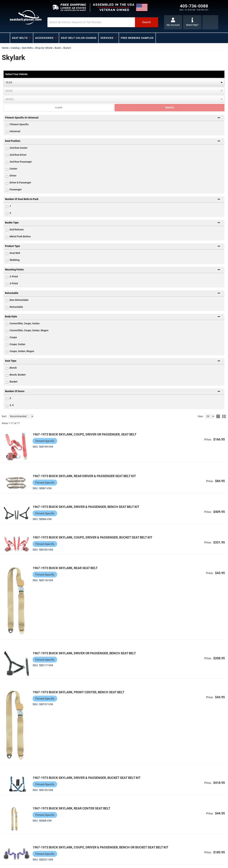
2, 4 (12, 405)
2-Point (14, 276)
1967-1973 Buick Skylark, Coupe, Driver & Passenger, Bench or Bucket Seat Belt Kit (100, 847)
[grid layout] (218, 416)
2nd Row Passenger (21, 162)
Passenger (16, 189)
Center (13, 169)
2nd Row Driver (18, 155)
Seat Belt (15, 253)
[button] (103, 22)
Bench (13, 368)
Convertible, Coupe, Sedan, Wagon (29, 330)
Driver (13, 176)
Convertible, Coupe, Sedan (25, 323)
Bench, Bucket (18, 375)
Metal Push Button (20, 236)
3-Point (14, 283)
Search (170, 108)
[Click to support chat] (192, 22)
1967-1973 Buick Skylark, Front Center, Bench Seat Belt (78, 692)
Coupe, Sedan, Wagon (22, 351)
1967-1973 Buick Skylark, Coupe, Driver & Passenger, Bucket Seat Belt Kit (92, 537)
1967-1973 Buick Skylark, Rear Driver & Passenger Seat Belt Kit (84, 476)
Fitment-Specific (19, 124)
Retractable (16, 307)
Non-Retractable (19, 300)
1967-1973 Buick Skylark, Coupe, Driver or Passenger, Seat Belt (85, 434)
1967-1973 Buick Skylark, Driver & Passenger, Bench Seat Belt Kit (86, 507)
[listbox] (114, 83)
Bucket (14, 382)
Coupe (13, 337)
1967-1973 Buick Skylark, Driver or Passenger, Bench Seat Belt (84, 653)
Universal (15, 131)
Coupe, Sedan (17, 344)
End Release (17, 229)
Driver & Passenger (20, 183)
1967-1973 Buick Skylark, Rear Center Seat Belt (71, 808)
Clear (59, 108)
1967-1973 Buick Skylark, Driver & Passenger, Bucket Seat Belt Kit (87, 778)
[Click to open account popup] (173, 22)
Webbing (15, 260)
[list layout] (224, 416)
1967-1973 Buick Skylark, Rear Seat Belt (65, 568)
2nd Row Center (19, 148)
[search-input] (91, 22)
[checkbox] (7, 149)
